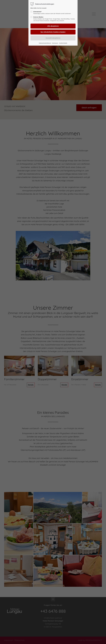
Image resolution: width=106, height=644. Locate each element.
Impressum (55, 43)
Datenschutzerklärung (45, 43)
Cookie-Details (63, 43)
